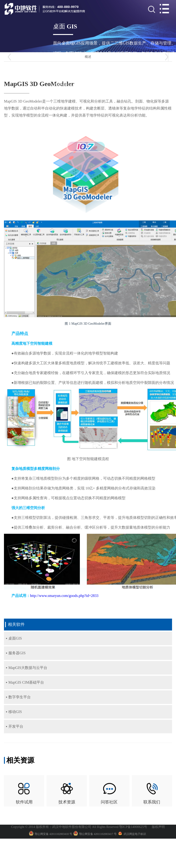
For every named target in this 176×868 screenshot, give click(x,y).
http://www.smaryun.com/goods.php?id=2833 (64, 596)
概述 (88, 57)
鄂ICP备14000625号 (133, 824)
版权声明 (158, 824)
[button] (9, 57)
